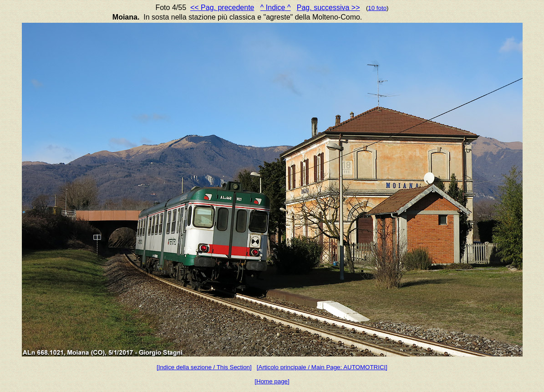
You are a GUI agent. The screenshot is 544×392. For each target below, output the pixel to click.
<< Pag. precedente (222, 8)
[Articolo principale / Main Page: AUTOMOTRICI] (322, 367)
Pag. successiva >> (328, 8)
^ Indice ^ (276, 8)
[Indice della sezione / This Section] (204, 367)
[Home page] (272, 381)
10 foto (377, 8)
